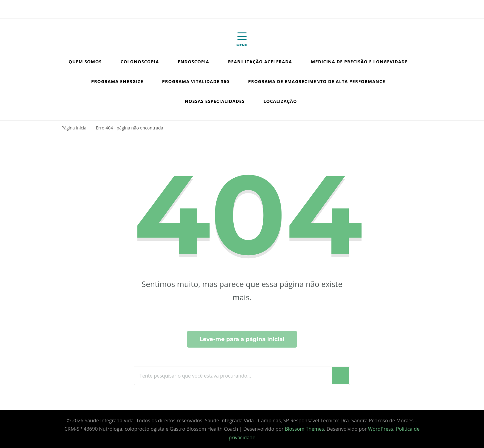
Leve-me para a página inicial (242, 339)
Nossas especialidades (215, 101)
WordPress (380, 429)
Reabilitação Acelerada (260, 62)
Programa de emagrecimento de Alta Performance (317, 81)
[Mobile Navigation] (242, 40)
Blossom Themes (305, 429)
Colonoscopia (140, 62)
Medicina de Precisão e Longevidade (359, 62)
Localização (280, 101)
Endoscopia (194, 62)
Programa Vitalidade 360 (196, 81)
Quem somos (85, 62)
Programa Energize (117, 81)
